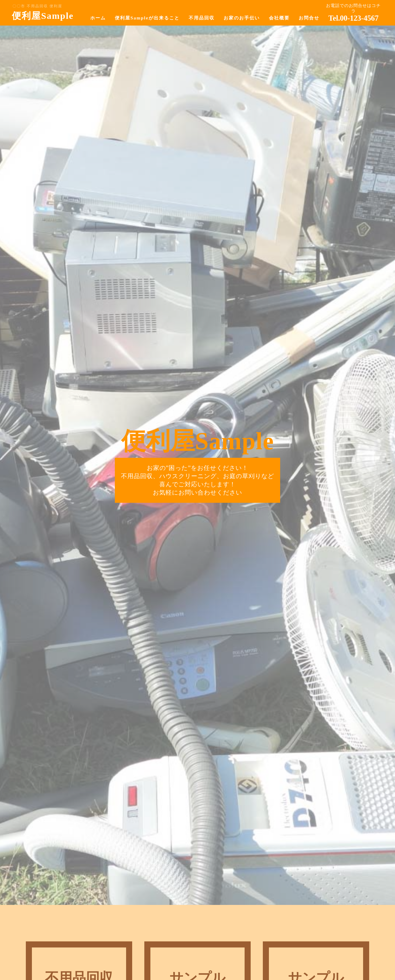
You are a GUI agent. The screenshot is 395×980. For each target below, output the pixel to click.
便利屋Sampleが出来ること (147, 18)
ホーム (98, 18)
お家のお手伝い (242, 18)
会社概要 (279, 18)
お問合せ (309, 18)
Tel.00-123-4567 (354, 18)
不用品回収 (202, 18)
